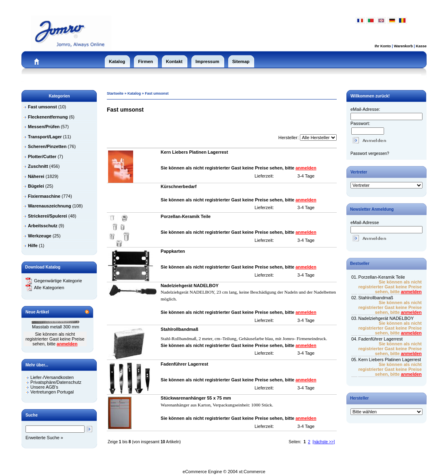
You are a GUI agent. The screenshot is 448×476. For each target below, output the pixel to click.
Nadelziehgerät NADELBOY (386, 318)
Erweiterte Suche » (44, 438)
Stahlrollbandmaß (376, 298)
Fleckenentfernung (48, 117)
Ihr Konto (383, 46)
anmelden (67, 344)
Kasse (421, 46)
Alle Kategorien (45, 288)
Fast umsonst (157, 93)
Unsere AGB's (44, 387)
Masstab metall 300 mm (56, 327)
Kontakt (174, 61)
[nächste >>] (324, 442)
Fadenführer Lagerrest (380, 339)
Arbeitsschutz (43, 226)
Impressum (207, 61)
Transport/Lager (45, 137)
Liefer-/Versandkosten (52, 377)
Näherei (36, 176)
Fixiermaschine (44, 196)
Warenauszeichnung (50, 206)
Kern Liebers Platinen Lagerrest (390, 360)
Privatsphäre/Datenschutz (56, 382)
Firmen (145, 61)
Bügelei (36, 186)
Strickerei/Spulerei (48, 216)
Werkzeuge (40, 236)
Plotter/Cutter (42, 157)
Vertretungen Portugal (52, 392)
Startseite (115, 93)
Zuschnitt (38, 166)
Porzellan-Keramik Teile (381, 277)
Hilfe (33, 245)
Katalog (117, 61)
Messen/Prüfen (44, 127)
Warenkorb (403, 46)
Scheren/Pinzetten (47, 146)
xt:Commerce (252, 472)
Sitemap (241, 61)
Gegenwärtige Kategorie (54, 281)
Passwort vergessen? (370, 153)
